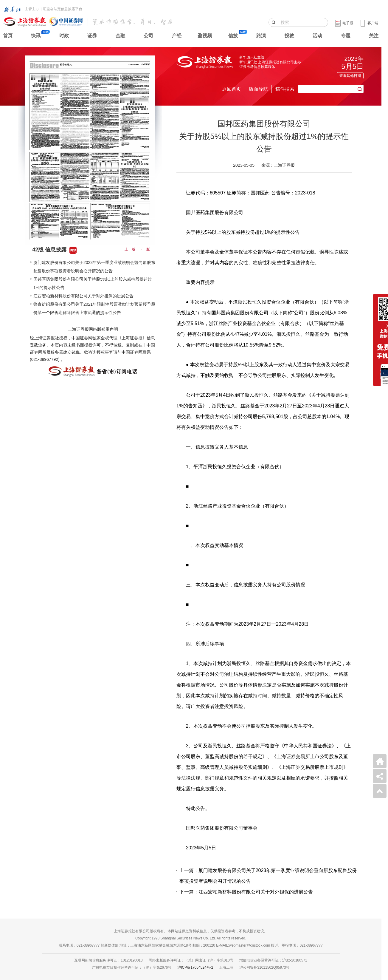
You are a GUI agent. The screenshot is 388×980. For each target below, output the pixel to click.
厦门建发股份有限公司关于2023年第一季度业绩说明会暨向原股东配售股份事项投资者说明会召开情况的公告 (94, 267)
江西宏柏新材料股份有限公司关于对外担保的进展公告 (83, 296)
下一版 (145, 249)
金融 (120, 36)
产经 (177, 36)
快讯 (36, 36)
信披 (233, 36)
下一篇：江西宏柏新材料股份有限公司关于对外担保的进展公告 (246, 892)
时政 (64, 36)
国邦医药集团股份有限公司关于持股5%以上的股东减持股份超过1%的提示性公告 (93, 283)
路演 (261, 36)
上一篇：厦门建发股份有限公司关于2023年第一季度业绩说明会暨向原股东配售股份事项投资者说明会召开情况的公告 (268, 876)
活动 (317, 36)
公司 (148, 36)
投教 (289, 36)
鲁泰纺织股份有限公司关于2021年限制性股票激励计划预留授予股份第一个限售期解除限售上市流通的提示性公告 (94, 308)
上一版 (130, 249)
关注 (374, 36)
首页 (8, 36)
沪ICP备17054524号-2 (195, 967)
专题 (346, 36)
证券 (92, 36)
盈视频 (205, 36)
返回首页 (232, 89)
